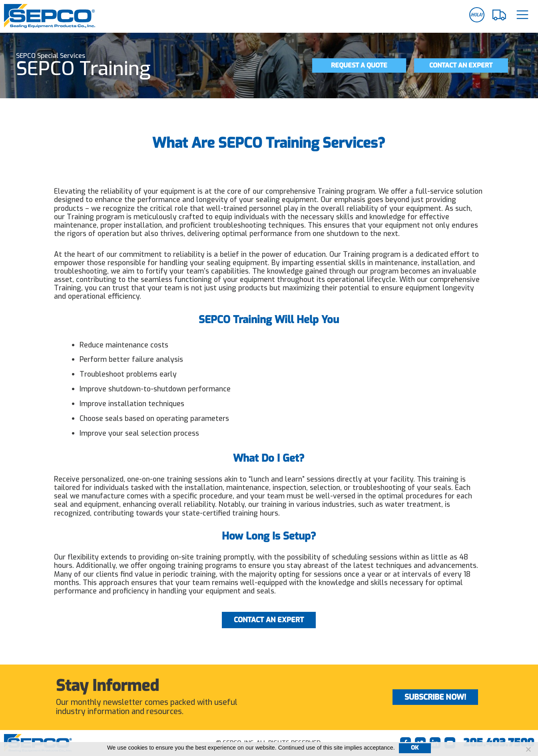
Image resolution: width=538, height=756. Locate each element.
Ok (415, 748)
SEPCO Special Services (51, 56)
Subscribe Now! (435, 697)
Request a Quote (359, 65)
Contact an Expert (461, 65)
